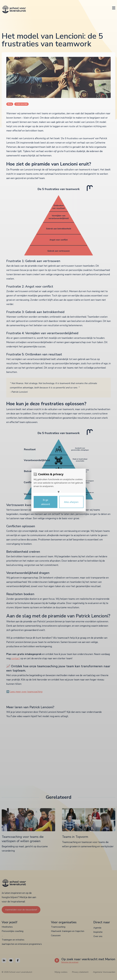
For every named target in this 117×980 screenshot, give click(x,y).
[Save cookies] (46, 502)
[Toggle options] (59, 492)
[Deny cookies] (71, 502)
